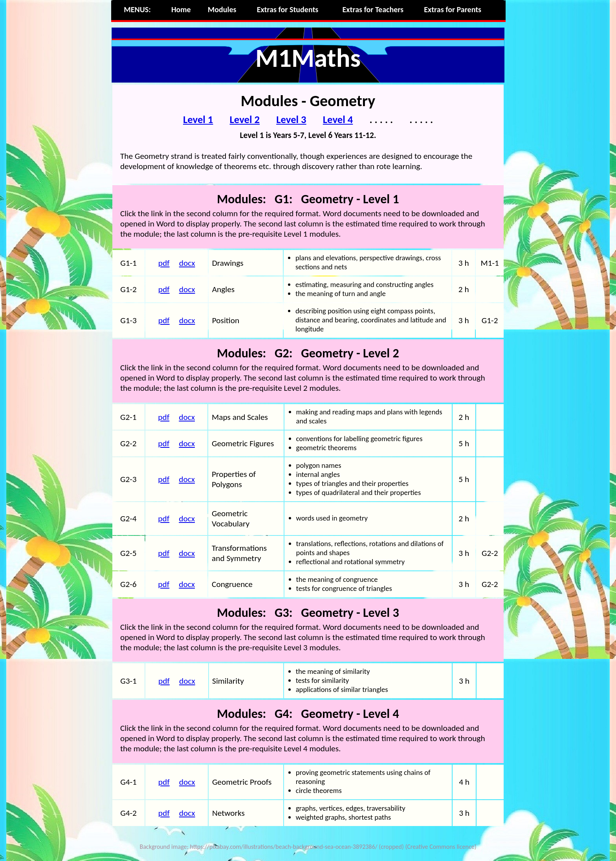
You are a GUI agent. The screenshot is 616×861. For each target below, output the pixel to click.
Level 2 (245, 120)
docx (187, 263)
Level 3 (291, 120)
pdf (164, 263)
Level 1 (198, 120)
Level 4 (338, 120)
